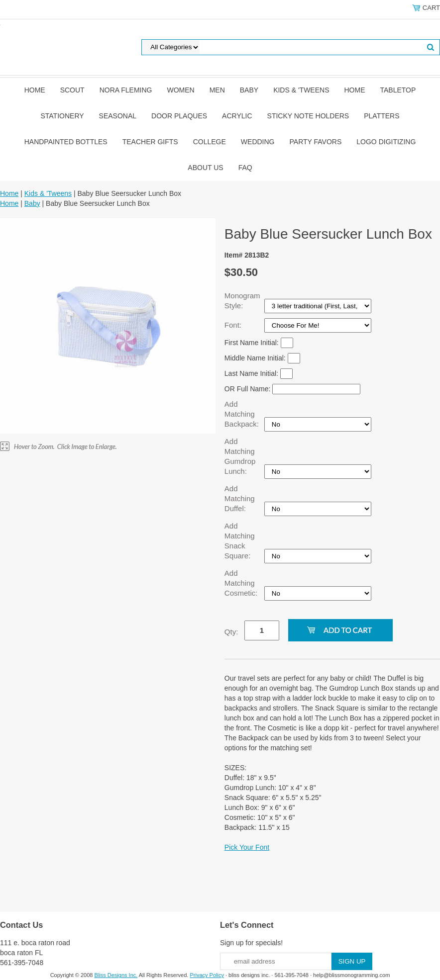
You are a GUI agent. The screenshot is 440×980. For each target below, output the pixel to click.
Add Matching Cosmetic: (242, 583)
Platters (382, 116)
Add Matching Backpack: (243, 414)
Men (217, 90)
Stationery (62, 116)
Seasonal (118, 116)
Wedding (258, 142)
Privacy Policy (207, 975)
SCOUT (72, 90)
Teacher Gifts (150, 142)
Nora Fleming (126, 90)
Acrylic (237, 116)
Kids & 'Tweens (301, 90)
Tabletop (398, 90)
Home (35, 90)
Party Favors (316, 142)
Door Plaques (179, 116)
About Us (205, 168)
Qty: (231, 632)
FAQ (245, 168)
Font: (234, 325)
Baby (249, 90)
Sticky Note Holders (308, 116)
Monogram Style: (242, 301)
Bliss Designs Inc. (116, 975)
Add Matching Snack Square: (240, 541)
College (210, 142)
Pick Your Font (247, 847)
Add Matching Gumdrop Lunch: (240, 456)
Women (180, 90)
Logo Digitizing (386, 142)
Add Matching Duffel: (240, 498)
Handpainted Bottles (66, 142)
